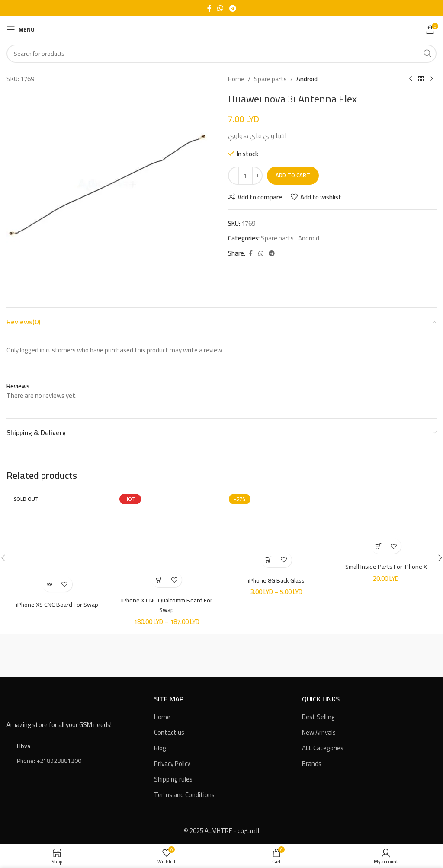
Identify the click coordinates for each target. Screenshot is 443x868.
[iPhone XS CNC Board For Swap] (57, 543)
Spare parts (270, 79)
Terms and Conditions (184, 794)
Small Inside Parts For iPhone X (386, 566)
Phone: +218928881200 (49, 760)
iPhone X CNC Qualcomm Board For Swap (167, 605)
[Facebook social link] (209, 8)
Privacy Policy (172, 763)
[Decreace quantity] (233, 176)
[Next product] (431, 79)
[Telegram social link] (233, 8)
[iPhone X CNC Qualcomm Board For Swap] (167, 541)
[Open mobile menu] (21, 29)
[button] (378, 546)
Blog (160, 748)
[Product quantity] (245, 176)
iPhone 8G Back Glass (276, 580)
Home (236, 79)
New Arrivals (319, 732)
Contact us (169, 732)
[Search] (221, 54)
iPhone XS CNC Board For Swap (57, 604)
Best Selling (318, 716)
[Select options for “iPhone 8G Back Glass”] (269, 560)
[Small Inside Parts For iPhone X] (386, 524)
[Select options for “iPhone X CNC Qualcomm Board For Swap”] (159, 580)
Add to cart (293, 175)
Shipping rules (173, 779)
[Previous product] (411, 79)
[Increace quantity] (257, 176)
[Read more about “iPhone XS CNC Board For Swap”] (50, 584)
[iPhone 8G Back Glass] (276, 531)
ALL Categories (323, 748)
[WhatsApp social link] (220, 8)
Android (307, 79)
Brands (312, 763)
